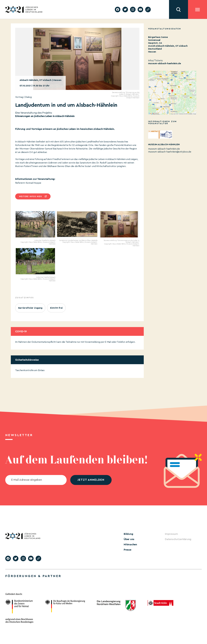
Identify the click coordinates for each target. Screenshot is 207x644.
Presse (128, 550)
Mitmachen (130, 544)
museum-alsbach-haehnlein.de (165, 63)
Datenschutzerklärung (178, 539)
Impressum (171, 534)
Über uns (129, 539)
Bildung (128, 534)
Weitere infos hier (30, 196)
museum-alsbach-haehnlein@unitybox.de (170, 152)
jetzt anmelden (91, 480)
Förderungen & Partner (33, 576)
